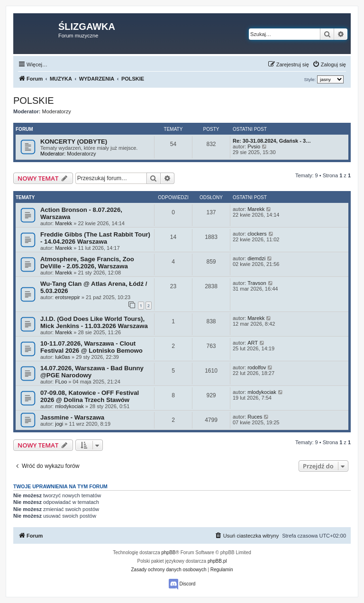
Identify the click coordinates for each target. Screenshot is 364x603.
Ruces (255, 417)
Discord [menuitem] (182, 584)
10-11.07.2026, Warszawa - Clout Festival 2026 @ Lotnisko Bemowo (91, 347)
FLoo (61, 382)
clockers (257, 234)
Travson (257, 283)
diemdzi (256, 258)
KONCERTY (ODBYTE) (74, 142)
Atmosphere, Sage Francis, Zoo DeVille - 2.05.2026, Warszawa (87, 263)
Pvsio (254, 146)
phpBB (169, 553)
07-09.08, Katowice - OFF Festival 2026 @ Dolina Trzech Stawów (90, 396)
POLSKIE (34, 100)
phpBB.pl (217, 561)
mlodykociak (69, 406)
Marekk (64, 223)
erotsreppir (68, 297)
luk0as (63, 357)
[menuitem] (329, 64)
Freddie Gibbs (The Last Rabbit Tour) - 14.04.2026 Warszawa (95, 238)
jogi (59, 424)
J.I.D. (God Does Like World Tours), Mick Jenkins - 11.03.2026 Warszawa (94, 322)
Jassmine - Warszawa (72, 417)
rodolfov (257, 367)
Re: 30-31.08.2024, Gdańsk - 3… (272, 141)
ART (253, 343)
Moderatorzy (57, 111)
